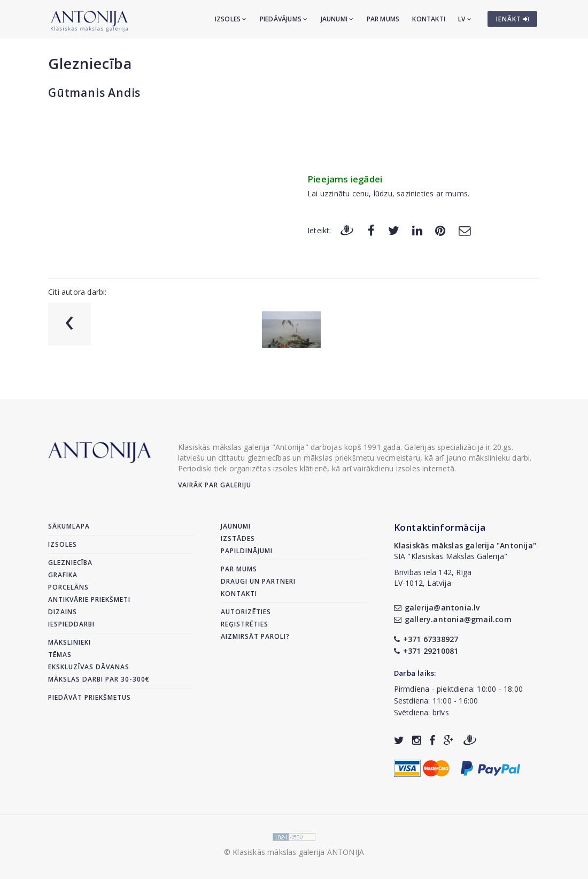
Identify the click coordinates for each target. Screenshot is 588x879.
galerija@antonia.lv (437, 607)
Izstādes (238, 538)
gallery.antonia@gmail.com (453, 619)
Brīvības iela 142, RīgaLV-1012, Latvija (433, 578)
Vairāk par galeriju (215, 485)
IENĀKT (513, 19)
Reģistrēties (245, 624)
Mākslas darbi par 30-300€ (99, 679)
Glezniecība (90, 63)
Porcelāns (68, 587)
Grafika (63, 575)
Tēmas (60, 655)
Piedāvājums (284, 19)
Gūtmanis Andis (94, 93)
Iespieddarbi (71, 624)
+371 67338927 (426, 639)
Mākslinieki (69, 642)
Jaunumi (337, 19)
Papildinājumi (247, 551)
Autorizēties (246, 612)
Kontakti (429, 19)
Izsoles (231, 19)
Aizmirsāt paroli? (255, 636)
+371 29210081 (426, 651)
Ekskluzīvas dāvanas (89, 667)
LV (465, 19)
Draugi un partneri (258, 581)
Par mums (383, 19)
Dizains (63, 612)
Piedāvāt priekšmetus (90, 697)
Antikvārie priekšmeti (89, 599)
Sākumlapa (69, 526)
